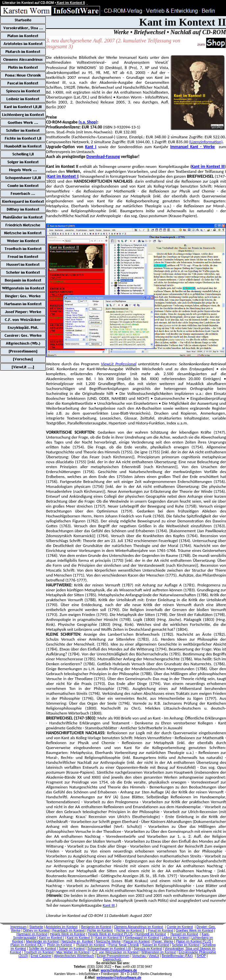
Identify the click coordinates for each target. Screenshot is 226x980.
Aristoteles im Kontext (62, 927)
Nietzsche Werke (108, 941)
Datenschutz (112, 959)
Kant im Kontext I (63, 176)
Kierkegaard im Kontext (142, 938)
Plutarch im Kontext (91, 945)
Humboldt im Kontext (151, 934)
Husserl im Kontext (184, 934)
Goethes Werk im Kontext (194, 931)
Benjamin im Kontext (96, 927)
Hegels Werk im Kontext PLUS (110, 934)
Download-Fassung (103, 157)
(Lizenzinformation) (206, 142)
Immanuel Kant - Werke (192, 147)
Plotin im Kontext (60, 945)
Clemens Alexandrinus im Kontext (138, 927)
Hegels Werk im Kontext (68, 934)
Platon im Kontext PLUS (194, 941)
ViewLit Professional (119, 364)
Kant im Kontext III (208, 166)
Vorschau (139, 956)
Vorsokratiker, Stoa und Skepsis (188, 949)
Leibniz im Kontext (175, 938)
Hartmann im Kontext (32, 934)
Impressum (18, 927)
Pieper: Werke (163, 941)
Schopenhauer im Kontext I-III (109, 949)
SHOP (201, 956)
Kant (90, 147)
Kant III (109, 905)
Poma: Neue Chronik (124, 945)
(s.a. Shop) (88, 122)
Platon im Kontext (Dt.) (27, 945)
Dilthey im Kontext (36, 931)
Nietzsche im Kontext (77, 941)
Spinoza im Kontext (148, 949)
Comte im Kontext (180, 927)
